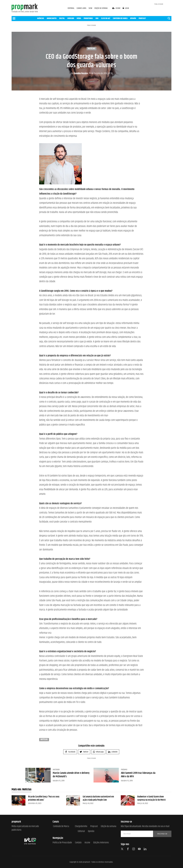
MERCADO (71, 18)
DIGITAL (62, 18)
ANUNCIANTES (52, 18)
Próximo (124, 770)
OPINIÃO (133, 18)
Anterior (56, 770)
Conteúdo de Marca (61, 826)
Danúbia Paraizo (79, 74)
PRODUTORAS (88, 18)
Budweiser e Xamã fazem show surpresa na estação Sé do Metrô (151, 798)
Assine (87, 843)
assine (117, 8)
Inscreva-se (162, 834)
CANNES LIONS (82, 8)
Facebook (70, 752)
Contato (78, 843)
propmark (86, 862)
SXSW (91, 8)
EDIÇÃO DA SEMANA (101, 8)
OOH (97, 18)
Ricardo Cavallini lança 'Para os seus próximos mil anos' (44, 798)
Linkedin (113, 752)
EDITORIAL (71, 8)
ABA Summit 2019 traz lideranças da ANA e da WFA (138, 775)
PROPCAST (142, 18)
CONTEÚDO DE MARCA (120, 18)
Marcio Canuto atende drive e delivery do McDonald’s (71, 775)
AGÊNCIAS (41, 18)
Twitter (84, 752)
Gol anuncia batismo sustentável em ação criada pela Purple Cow (98, 798)
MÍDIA (79, 18)
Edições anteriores (101, 843)
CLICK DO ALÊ (106, 18)
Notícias (91, 49)
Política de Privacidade (62, 843)
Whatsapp (98, 752)
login (126, 8)
